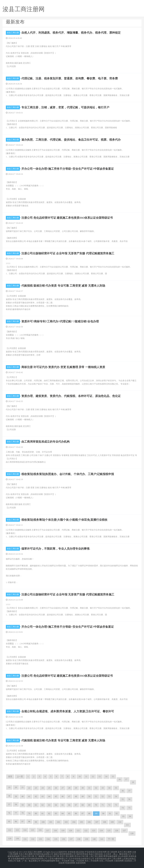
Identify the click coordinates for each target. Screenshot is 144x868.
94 (130, 816)
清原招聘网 (81, 862)
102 (58, 822)
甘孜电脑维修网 (18, 858)
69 (89, 805)
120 (71, 831)
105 (81, 822)
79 (29, 813)
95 (9, 822)
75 (129, 808)
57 (9, 804)
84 (63, 813)
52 (103, 796)
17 (126, 779)
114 (25, 830)
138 (79, 839)
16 (120, 779)
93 (123, 816)
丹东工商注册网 (26, 854)
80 (36, 813)
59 (23, 805)
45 (56, 796)
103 (66, 822)
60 (29, 805)
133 (40, 839)
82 (49, 813)
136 (63, 839)
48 (76, 796)
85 (69, 813)
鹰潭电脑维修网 (110, 856)
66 (69, 805)
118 (55, 831)
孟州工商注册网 (125, 852)
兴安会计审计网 (52, 856)
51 (96, 796)
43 (43, 796)
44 (49, 796)
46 (63, 796)
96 (16, 822)
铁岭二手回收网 (63, 860)
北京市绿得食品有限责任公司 (81, 858)
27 (63, 788)
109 (112, 822)
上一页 (20, 777)
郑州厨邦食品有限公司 (43, 854)
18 (133, 782)
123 (94, 831)
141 (102, 839)
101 (51, 822)
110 (120, 822)
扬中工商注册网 (114, 858)
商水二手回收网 (92, 860)
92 (117, 813)
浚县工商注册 (13, 33)
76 (9, 813)
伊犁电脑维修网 (48, 860)
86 (76, 813)
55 (123, 799)
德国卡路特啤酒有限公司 (65, 854)
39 (16, 796)
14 (106, 777)
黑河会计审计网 (81, 856)
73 (116, 805)
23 (36, 788)
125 (109, 831)
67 (76, 805)
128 (132, 833)
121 (78, 831)
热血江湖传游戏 (96, 854)
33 (103, 788)
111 (127, 825)
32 (96, 788)
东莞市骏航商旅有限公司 (36, 858)
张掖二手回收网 (77, 860)
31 (89, 788)
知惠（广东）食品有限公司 (29, 860)
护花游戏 (89, 852)
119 (63, 831)
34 (109, 788)
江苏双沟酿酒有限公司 (58, 858)
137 (71, 839)
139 (86, 839)
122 (86, 831)
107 (97, 822)
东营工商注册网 (67, 856)
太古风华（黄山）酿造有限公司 (117, 854)
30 (83, 788)
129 (10, 839)
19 (9, 787)
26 (56, 788)
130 (17, 839)
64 (56, 805)
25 (49, 788)
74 (123, 808)
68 (83, 805)
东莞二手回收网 (106, 860)
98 (29, 822)
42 (36, 796)
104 (74, 822)
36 (123, 791)
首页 (10, 777)
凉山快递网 (123, 856)
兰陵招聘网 (119, 860)
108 (104, 822)
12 (93, 777)
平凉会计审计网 (27, 856)
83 (56, 813)
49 (83, 796)
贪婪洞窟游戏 (101, 858)
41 (29, 796)
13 (100, 777)
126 (117, 831)
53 (109, 796)
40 (23, 796)
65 (63, 805)
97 (23, 822)
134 (48, 839)
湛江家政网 (112, 852)
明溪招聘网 (70, 862)
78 (23, 813)
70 (96, 805)
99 (36, 822)
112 (10, 830)
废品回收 (80, 852)
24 (43, 788)
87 (83, 813)
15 (113, 777)
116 (40, 830)
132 (33, 839)
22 (29, 788)
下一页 (111, 839)
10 (80, 777)
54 (116, 796)
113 (17, 830)
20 (16, 787)
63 (49, 805)
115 (33, 830)
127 (124, 831)
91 (110, 813)
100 (43, 822)
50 (89, 796)
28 (69, 788)
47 (69, 796)
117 (48, 831)
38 (9, 796)
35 (116, 788)
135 (56, 839)
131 (25, 839)
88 (89, 813)
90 (103, 813)
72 (109, 805)
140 (94, 839)
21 (23, 787)
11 (86, 777)
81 (43, 813)
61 (36, 805)
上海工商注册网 (96, 856)
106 (89, 822)
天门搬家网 (40, 856)
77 (16, 813)
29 (76, 788)
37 (129, 791)
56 (129, 799)
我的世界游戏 (82, 854)
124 (101, 831)
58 (16, 804)
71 (103, 805)
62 (43, 805)
